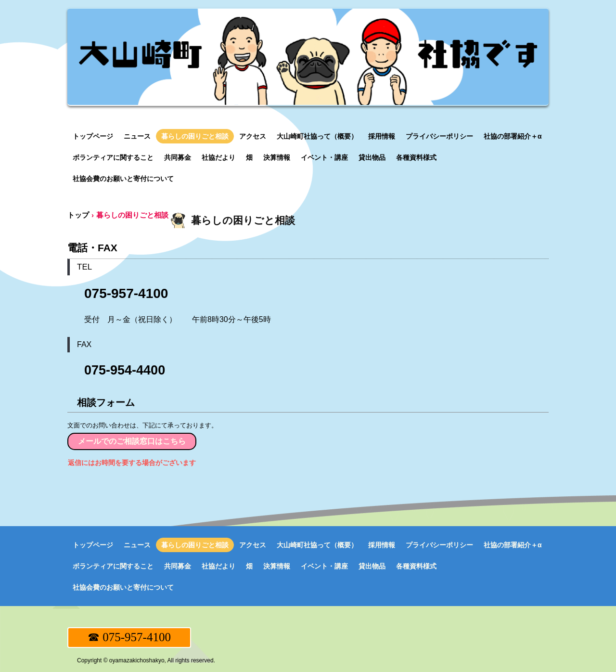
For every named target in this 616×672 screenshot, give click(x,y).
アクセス (253, 136)
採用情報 (382, 136)
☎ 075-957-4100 (129, 637)
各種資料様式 (416, 157)
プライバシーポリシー (439, 136)
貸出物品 (372, 157)
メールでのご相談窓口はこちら (132, 441)
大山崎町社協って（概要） (317, 136)
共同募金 (178, 157)
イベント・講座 (324, 157)
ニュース (137, 136)
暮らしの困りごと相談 (195, 136)
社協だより (218, 157)
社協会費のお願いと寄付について (123, 179)
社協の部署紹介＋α (513, 136)
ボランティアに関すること (113, 157)
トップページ (93, 136)
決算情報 (277, 157)
